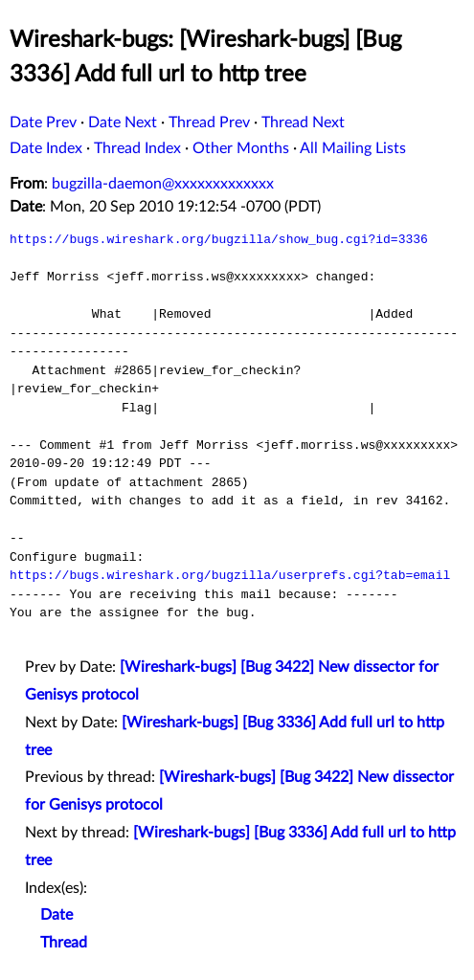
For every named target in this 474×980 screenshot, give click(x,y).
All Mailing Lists (353, 148)
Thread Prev (209, 122)
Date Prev (43, 122)
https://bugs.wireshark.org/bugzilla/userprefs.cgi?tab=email (230, 575)
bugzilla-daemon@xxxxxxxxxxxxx (163, 184)
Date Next (123, 122)
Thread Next (303, 122)
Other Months (241, 148)
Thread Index (137, 148)
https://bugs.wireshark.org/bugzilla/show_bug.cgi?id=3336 (219, 239)
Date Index (46, 148)
